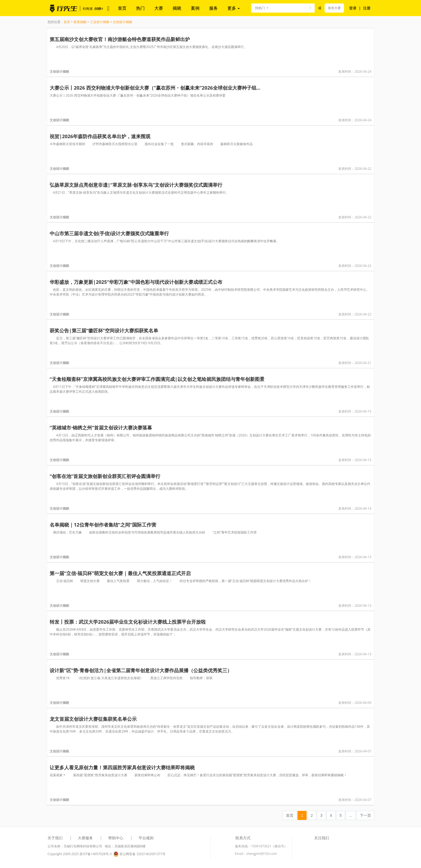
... (351, 815)
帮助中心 (116, 838)
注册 (367, 8)
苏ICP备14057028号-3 (96, 854)
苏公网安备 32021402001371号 (139, 854)
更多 (234, 8)
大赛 (159, 8)
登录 (353, 8)
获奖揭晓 (80, 22)
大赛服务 (85, 838)
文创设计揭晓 (122, 22)
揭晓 (177, 8)
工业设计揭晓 (100, 22)
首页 (122, 8)
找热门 (260, 8)
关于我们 (55, 838)
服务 (213, 8)
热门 (140, 8)
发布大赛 (334, 8)
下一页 (365, 815)
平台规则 (146, 838)
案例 (195, 8)
